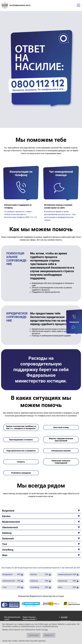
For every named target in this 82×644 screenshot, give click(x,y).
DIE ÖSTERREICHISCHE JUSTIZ (16, 5)
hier (46, 630)
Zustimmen (34, 635)
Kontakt (64, 617)
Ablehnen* (49, 635)
